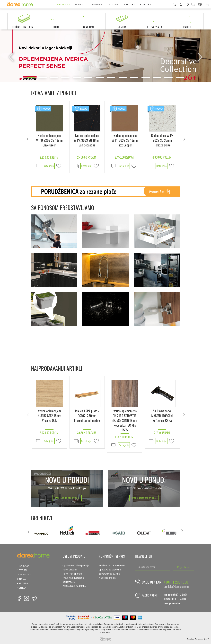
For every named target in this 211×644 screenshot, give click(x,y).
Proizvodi (64, 4)
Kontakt (146, 4)
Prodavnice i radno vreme (112, 566)
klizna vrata (155, 27)
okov (57, 27)
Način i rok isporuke (72, 574)
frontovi (122, 27)
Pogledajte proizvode (67, 498)
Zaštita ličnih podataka (74, 586)
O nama (114, 4)
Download (97, 4)
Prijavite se (183, 567)
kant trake (89, 27)
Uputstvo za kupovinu (110, 570)
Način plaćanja (70, 570)
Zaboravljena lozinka (109, 574)
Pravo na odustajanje (73, 578)
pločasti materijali (24, 27)
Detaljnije (49, 166)
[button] (181, 5)
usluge (187, 27)
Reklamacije (69, 582)
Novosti (80, 4)
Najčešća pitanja (107, 578)
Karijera (129, 4)
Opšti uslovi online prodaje (76, 566)
